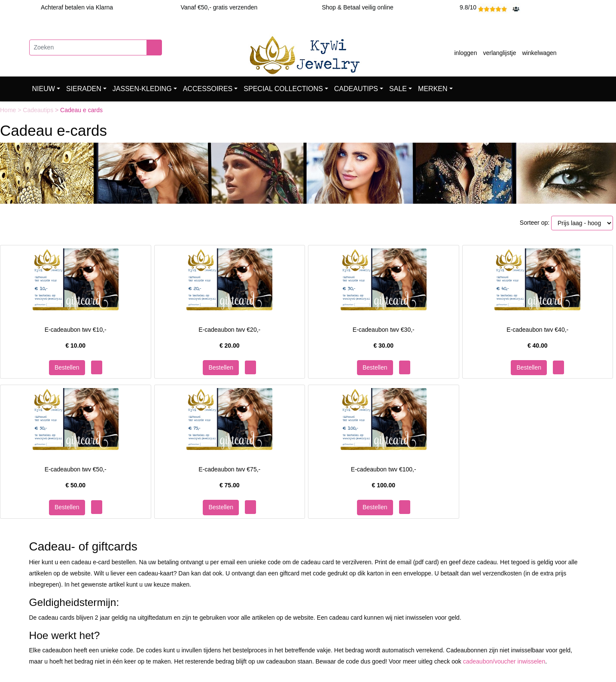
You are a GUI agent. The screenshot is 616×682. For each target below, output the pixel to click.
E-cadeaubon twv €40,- (537, 330)
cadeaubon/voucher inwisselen (504, 661)
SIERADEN (84, 89)
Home (9, 110)
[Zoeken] (88, 47)
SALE (398, 89)
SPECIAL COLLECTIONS (283, 89)
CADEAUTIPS (356, 89)
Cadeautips (39, 110)
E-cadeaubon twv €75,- (229, 469)
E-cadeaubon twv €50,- (76, 469)
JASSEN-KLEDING (142, 89)
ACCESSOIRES (208, 89)
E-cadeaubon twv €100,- (384, 469)
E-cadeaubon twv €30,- (384, 330)
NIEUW (44, 89)
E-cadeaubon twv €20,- (229, 330)
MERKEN (433, 89)
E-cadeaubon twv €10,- (76, 330)
